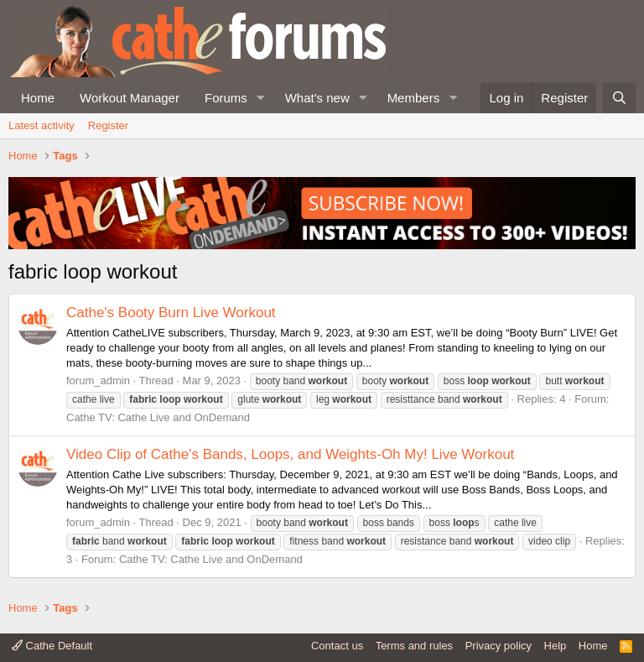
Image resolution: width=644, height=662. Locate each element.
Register (108, 125)
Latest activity (42, 125)
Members (414, 98)
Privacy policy (499, 646)
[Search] (619, 98)
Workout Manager (130, 98)
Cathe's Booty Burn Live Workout (171, 313)
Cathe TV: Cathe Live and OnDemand (158, 417)
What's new (317, 98)
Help (556, 646)
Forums (226, 98)
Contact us (337, 646)
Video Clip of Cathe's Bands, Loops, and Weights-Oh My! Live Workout (290, 454)
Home (38, 98)
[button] (261, 98)
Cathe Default (52, 646)
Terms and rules (414, 646)
